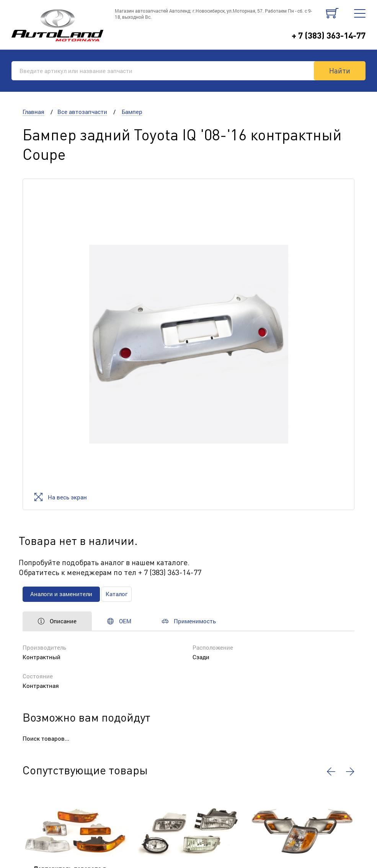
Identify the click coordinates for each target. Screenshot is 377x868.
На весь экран (61, 497)
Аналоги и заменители (61, 594)
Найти (340, 70)
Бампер (132, 112)
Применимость (189, 621)
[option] (188, 344)
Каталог (117, 594)
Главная (33, 112)
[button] (331, 772)
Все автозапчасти (82, 112)
